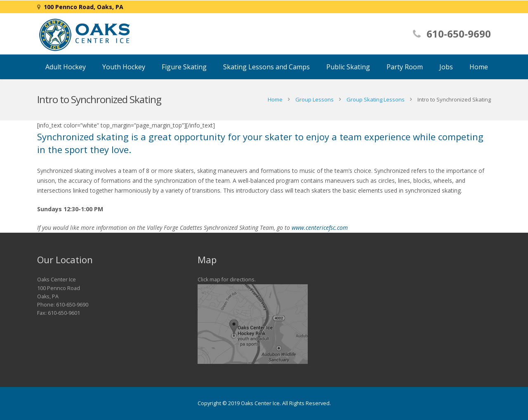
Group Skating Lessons (376, 99)
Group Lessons (315, 99)
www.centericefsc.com (320, 228)
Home (275, 99)
